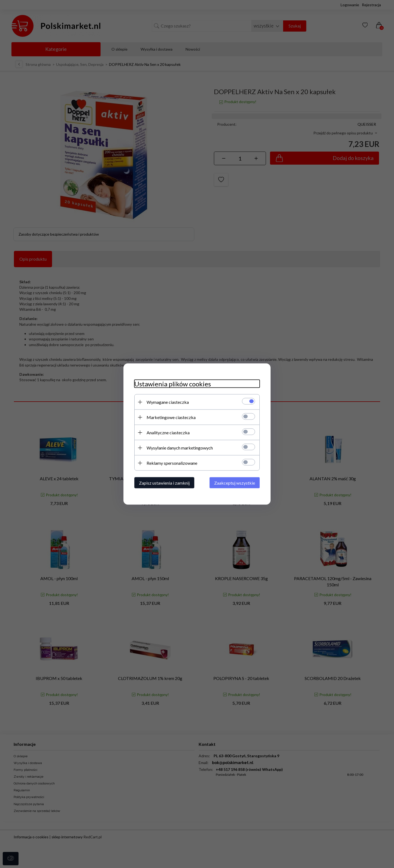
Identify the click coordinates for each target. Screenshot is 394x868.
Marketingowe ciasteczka (171, 417)
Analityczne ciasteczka (168, 433)
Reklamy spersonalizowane (172, 463)
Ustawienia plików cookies (173, 384)
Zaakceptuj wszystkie (235, 483)
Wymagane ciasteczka (168, 402)
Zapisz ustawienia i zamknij (164, 483)
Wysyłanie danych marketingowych (180, 448)
